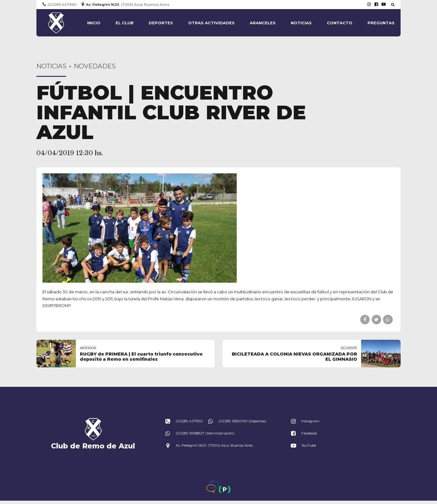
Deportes (161, 23)
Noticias (301, 23)
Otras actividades (211, 23)
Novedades (95, 66)
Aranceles (263, 23)
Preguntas (381, 23)
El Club (125, 23)
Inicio (94, 23)
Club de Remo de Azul (93, 446)
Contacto (340, 23)
